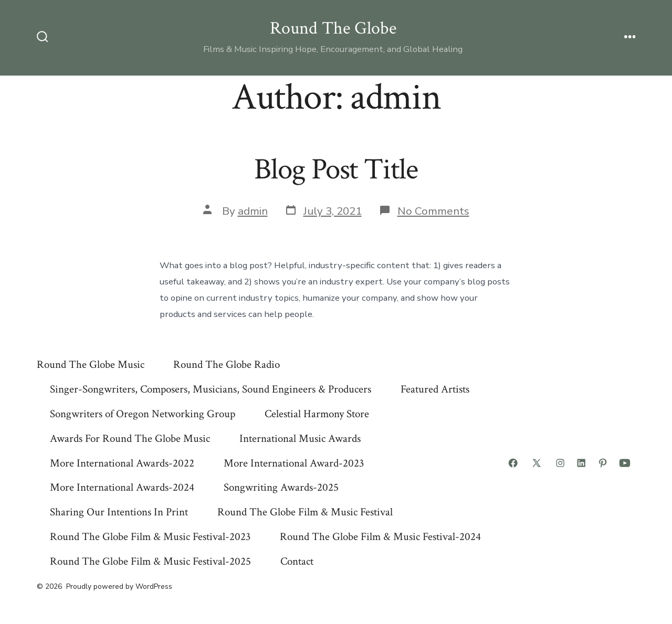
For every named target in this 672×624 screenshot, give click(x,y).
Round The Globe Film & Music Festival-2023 (150, 537)
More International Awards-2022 (122, 463)
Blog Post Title (336, 170)
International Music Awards (300, 438)
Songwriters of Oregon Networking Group (143, 414)
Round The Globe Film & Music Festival (305, 512)
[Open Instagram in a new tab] (560, 463)
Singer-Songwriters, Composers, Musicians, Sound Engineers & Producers (211, 389)
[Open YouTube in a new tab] (625, 463)
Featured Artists (435, 389)
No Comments (433, 211)
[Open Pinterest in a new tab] (603, 463)
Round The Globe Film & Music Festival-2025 (150, 561)
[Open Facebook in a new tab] (513, 463)
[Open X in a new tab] (537, 463)
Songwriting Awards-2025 (281, 487)
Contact (297, 561)
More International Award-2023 (294, 463)
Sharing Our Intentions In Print (119, 512)
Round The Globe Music (91, 364)
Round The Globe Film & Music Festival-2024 (380, 537)
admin (253, 211)
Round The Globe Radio (227, 364)
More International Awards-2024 (122, 487)
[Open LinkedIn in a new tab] (581, 463)
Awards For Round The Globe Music (130, 438)
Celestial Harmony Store (317, 414)
